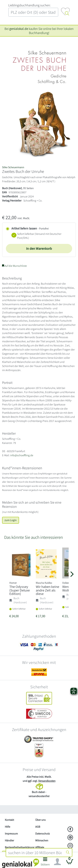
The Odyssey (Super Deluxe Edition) (20, 590)
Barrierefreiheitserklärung (19, 847)
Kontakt (9, 820)
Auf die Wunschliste (14, 266)
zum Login (11, 520)
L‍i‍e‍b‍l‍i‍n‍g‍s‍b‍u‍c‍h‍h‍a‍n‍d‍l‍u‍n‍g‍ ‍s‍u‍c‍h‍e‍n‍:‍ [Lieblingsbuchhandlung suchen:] (29, 5)
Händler (9, 840)
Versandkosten (47, 781)
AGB (38, 827)
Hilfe (8, 827)
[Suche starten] (68, 853)
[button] (45, 863)
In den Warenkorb (39, 249)
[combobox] (35, 853)
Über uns (40, 820)
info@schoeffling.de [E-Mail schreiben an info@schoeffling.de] (22, 455)
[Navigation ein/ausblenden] (57, 862)
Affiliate (40, 847)
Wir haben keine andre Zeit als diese (47, 590)
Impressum (11, 834)
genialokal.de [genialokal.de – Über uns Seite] (19, 29)
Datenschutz (43, 834)
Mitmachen (42, 840)
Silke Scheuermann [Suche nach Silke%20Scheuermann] (13, 167)
